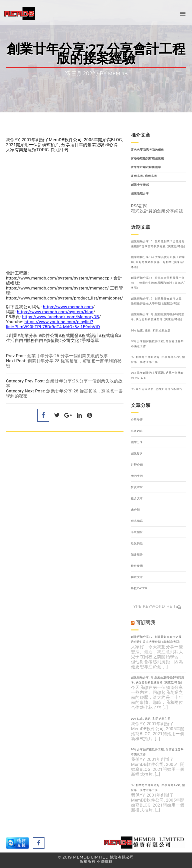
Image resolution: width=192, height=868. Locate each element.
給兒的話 (137, 543)
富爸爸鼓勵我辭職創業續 (147, 158)
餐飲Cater (139, 588)
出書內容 (137, 431)
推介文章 (137, 498)
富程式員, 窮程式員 (144, 176)
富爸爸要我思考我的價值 (147, 150)
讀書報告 (137, 555)
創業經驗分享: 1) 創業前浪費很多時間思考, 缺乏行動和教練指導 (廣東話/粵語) (158, 317)
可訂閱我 (146, 623)
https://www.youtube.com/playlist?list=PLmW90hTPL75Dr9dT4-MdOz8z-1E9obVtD (53, 324)
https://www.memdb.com (68, 307)
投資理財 (137, 487)
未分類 (135, 510)
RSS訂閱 (139, 206)
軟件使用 (137, 566)
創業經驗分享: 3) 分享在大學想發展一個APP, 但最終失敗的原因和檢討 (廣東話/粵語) (158, 283)
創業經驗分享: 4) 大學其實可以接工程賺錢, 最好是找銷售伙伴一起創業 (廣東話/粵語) (158, 262)
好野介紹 (137, 465)
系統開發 (137, 532)
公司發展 (137, 420)
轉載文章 (137, 577)
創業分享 (137, 442)
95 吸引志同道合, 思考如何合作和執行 (157, 389)
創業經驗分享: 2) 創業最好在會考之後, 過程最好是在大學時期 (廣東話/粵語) (157, 301)
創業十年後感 (140, 185)
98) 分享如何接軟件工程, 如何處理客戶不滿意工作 (157, 344)
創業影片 (137, 453)
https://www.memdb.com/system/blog (55, 312)
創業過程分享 (140, 193)
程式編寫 (137, 521)
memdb (118, 73)
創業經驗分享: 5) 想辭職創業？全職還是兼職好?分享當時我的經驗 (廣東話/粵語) (158, 244)
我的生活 (137, 476)
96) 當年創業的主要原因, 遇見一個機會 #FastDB (157, 375)
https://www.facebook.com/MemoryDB (60, 317)
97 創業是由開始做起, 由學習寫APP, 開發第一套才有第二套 (158, 359)
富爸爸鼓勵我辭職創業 (146, 167)
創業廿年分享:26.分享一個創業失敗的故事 (67, 356)
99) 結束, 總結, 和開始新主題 (151, 330)
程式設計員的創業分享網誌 (157, 211)
